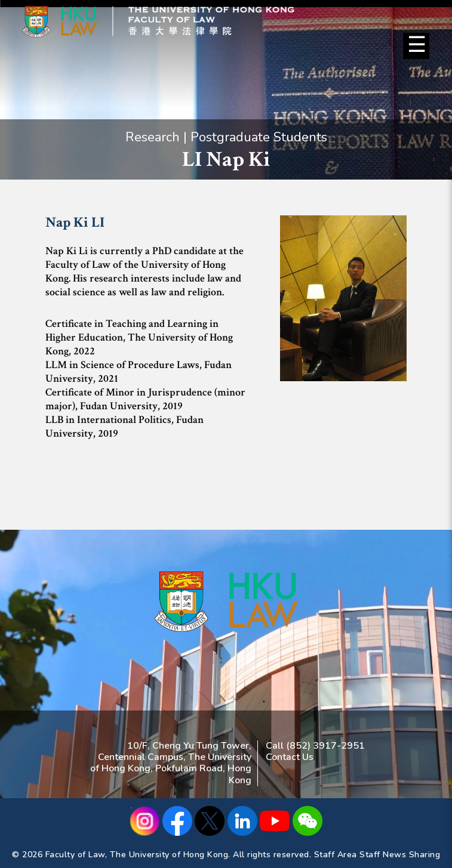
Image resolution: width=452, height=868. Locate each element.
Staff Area (336, 855)
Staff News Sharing (400, 855)
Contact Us (290, 757)
